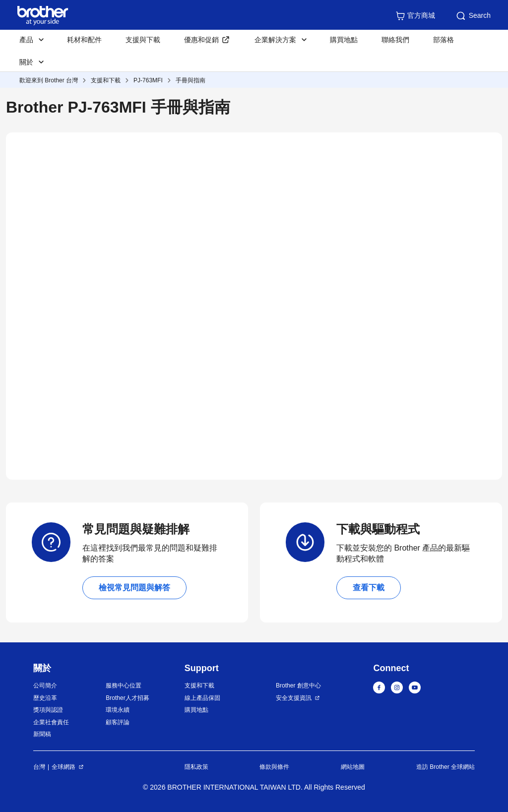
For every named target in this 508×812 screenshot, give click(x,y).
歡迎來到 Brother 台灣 (49, 80)
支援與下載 (143, 40)
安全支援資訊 (294, 698)
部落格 (444, 40)
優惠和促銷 (201, 40)
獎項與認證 (48, 710)
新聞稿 (42, 734)
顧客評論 (118, 722)
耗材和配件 (84, 40)
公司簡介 (45, 686)
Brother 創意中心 (298, 686)
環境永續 (118, 710)
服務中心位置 (124, 686)
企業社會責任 (51, 722)
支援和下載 (106, 80)
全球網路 (63, 767)
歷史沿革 (45, 698)
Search (473, 16)
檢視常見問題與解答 (134, 588)
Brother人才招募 (127, 698)
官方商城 (415, 16)
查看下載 (369, 588)
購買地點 (344, 40)
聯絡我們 (395, 40)
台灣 (39, 767)
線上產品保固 (202, 698)
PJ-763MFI (148, 80)
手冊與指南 (190, 80)
